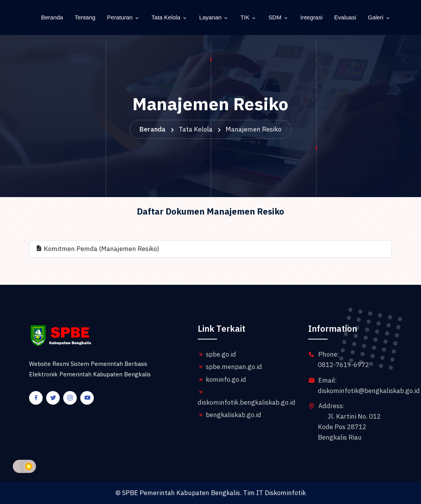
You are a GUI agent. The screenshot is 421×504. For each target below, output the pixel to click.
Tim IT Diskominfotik (274, 493)
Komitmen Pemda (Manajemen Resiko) (97, 249)
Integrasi (312, 17)
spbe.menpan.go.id (230, 367)
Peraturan (120, 17)
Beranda (52, 17)
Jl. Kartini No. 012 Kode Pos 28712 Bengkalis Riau (349, 427)
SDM (275, 17)
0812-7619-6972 (343, 365)
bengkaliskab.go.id (229, 415)
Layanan (210, 17)
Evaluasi (345, 17)
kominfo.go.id (222, 379)
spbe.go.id (217, 354)
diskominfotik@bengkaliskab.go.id (369, 391)
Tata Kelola (166, 17)
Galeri (376, 17)
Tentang (85, 17)
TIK (245, 17)
